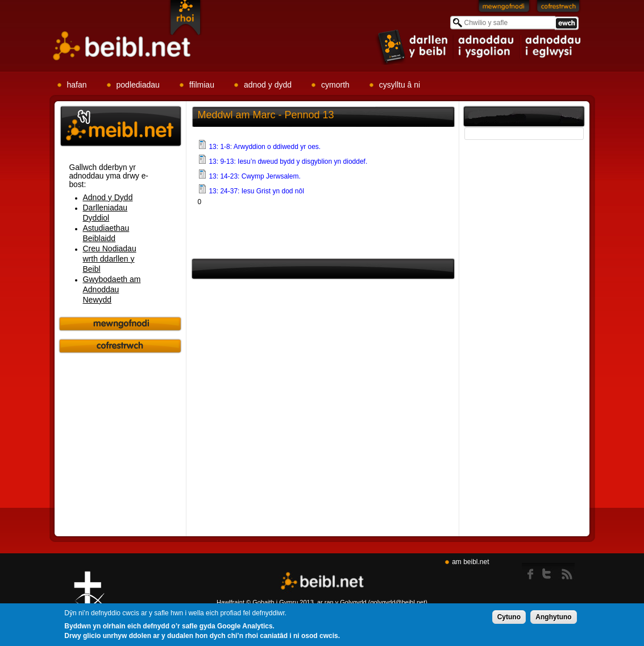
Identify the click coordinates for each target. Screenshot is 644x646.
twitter (550, 572)
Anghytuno (553, 618)
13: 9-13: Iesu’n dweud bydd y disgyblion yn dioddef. (288, 161)
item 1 (413, 46)
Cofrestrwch (558, 9)
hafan (77, 85)
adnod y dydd (268, 85)
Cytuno (509, 618)
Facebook (531, 572)
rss (567, 572)
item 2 (487, 47)
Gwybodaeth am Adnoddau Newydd (112, 289)
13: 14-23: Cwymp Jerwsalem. (254, 176)
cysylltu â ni (400, 85)
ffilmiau (202, 85)
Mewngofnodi (504, 9)
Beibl (122, 46)
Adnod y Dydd (108, 197)
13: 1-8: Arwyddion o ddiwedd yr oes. (265, 147)
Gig (89, 601)
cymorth (335, 85)
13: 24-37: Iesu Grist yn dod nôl (256, 191)
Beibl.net (322, 581)
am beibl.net (470, 562)
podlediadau (138, 85)
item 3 (552, 47)
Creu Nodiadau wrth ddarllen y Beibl (110, 259)
